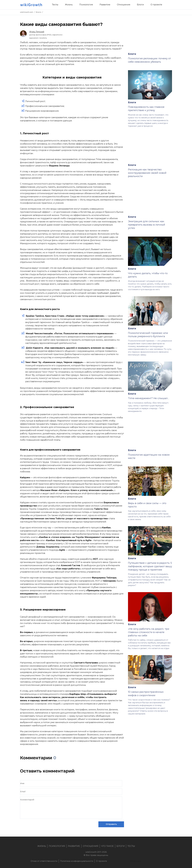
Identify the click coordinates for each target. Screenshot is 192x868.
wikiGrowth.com (27, 12)
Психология (57, 846)
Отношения (91, 846)
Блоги (39, 12)
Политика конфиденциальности (77, 861)
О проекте (101, 861)
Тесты (131, 846)
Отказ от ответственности (44, 861)
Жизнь (42, 846)
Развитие (74, 846)
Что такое (107, 846)
